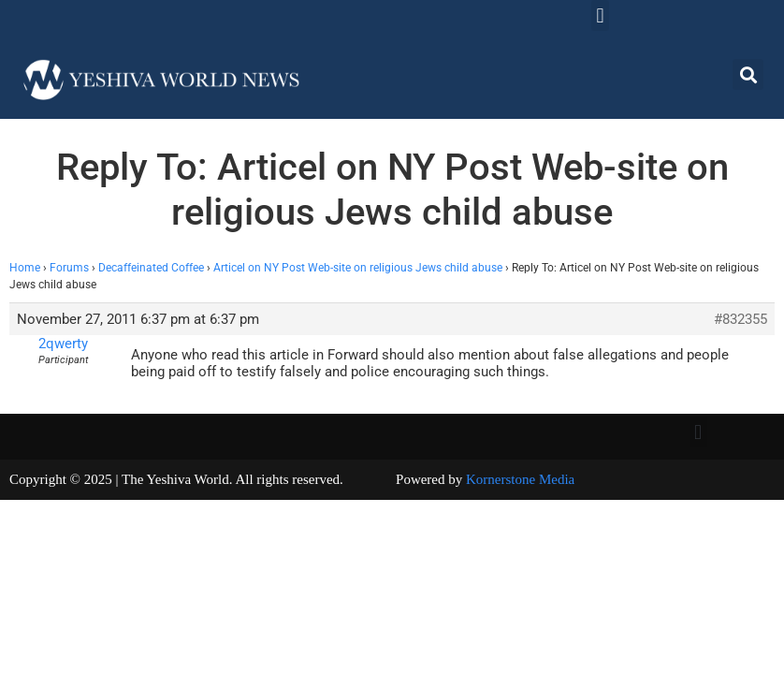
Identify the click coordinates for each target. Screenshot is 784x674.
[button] (600, 15)
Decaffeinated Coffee (151, 268)
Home (25, 268)
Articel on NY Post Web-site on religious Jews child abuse (358, 268)
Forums (69, 268)
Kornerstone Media (520, 479)
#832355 (740, 319)
